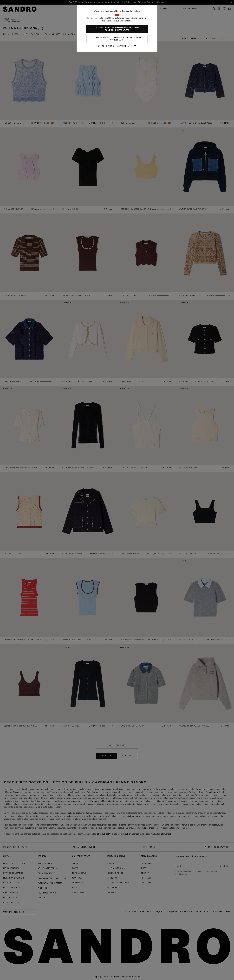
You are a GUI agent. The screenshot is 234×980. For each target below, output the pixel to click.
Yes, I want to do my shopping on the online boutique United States (117, 29)
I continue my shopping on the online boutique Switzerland (117, 39)
